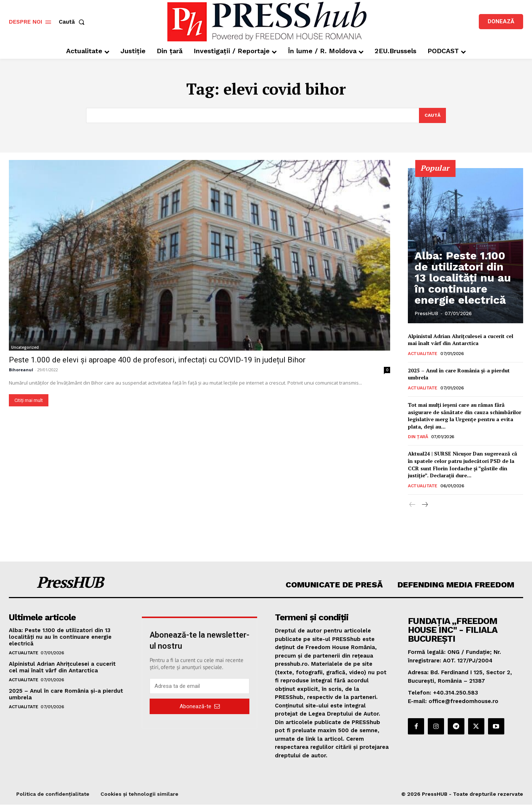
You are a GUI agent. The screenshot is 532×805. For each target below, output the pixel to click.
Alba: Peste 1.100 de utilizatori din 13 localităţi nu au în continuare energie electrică (464, 291)
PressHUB (426, 314)
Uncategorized (25, 348)
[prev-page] (412, 505)
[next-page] (424, 505)
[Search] (432, 116)
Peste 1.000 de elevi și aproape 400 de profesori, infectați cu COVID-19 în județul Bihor (157, 360)
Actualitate (423, 354)
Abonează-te (200, 707)
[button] (73, 22)
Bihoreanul (21, 370)
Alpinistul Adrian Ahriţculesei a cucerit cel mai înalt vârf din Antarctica (461, 340)
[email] (199, 687)
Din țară (418, 437)
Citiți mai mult (29, 401)
